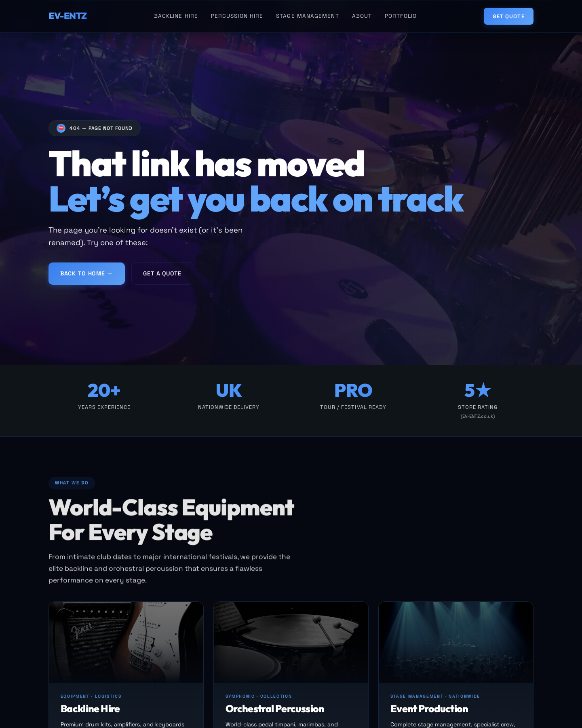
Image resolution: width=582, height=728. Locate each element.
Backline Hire (176, 16)
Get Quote (508, 16)
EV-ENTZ (68, 16)
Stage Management (307, 16)
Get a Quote (162, 276)
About (362, 16)
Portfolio (401, 16)
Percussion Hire (237, 16)
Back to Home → (87, 276)
